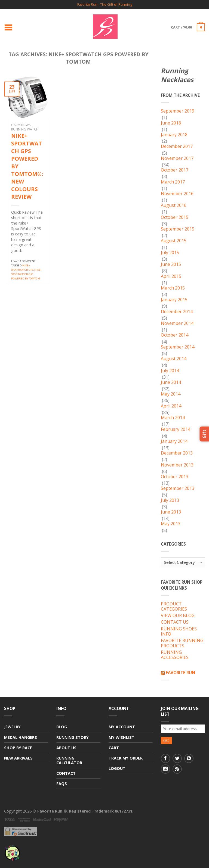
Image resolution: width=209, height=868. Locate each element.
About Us (66, 748)
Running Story (73, 737)
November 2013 (177, 465)
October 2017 (175, 170)
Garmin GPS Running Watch (25, 127)
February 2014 (176, 430)
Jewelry (12, 727)
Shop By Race (18, 748)
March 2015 (173, 288)
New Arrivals (18, 758)
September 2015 (178, 229)
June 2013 (171, 512)
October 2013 (175, 477)
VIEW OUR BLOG (178, 616)
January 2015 (174, 300)
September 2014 (178, 347)
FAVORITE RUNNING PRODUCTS (182, 643)
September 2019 (178, 111)
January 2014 (174, 441)
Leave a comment (23, 261)
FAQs (62, 784)
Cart (114, 748)
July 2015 (170, 253)
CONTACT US (175, 622)
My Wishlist (122, 737)
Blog (62, 727)
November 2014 (177, 323)
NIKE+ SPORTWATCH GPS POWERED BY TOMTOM (27, 274)
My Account (122, 727)
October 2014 (175, 335)
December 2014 (177, 312)
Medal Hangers (21, 737)
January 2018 (174, 135)
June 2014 (171, 382)
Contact (66, 773)
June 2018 (171, 123)
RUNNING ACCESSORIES (175, 655)
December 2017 (177, 147)
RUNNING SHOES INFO (179, 632)
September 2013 (178, 489)
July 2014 (170, 371)
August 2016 (174, 206)
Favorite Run (180, 673)
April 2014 (171, 406)
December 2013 (177, 453)
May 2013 (171, 524)
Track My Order (126, 758)
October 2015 (175, 217)
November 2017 (177, 158)
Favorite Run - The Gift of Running (105, 4)
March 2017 (173, 182)
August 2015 (174, 241)
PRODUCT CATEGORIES (174, 607)
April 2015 (171, 276)
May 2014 (171, 394)
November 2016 (177, 194)
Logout (117, 768)
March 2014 (173, 418)
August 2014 (174, 359)
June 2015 (171, 265)
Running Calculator (69, 760)
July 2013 (170, 500)
